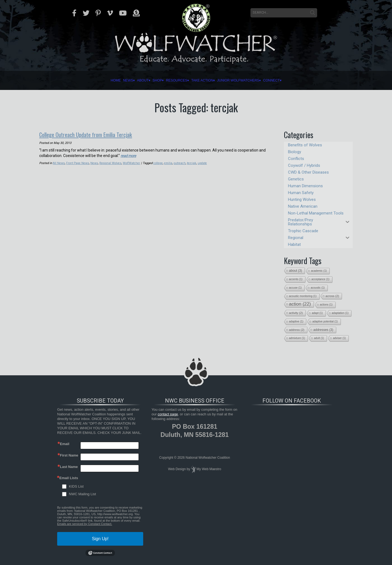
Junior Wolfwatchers (264, 80)
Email (65, 444)
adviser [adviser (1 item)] (339, 338)
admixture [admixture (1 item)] (297, 338)
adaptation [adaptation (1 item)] (340, 313)
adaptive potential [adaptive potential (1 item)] (325, 321)
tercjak (193, 163)
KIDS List (76, 486)
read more (129, 155)
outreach (181, 163)
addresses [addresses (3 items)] (323, 330)
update (204, 163)
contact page (168, 414)
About (114, 80)
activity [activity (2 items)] (296, 313)
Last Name (69, 467)
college (159, 163)
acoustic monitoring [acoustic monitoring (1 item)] (303, 296)
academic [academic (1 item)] (319, 271)
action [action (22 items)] (300, 304)
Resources (169, 80)
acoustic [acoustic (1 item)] (318, 288)
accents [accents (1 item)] (296, 279)
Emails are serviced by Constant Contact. (85, 524)
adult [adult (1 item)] (319, 338)
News (90, 80)
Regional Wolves (111, 163)
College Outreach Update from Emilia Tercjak (93, 134)
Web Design (177, 469)
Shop (138, 80)
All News (59, 163)
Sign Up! (100, 539)
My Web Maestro (209, 469)
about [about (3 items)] (296, 271)
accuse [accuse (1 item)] (295, 288)
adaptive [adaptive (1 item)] (296, 321)
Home (69, 80)
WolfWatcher (132, 163)
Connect (316, 80)
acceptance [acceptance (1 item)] (320, 279)
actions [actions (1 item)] (326, 305)
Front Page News (78, 163)
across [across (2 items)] (332, 296)
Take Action (209, 80)
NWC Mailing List (82, 494)
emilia (169, 163)
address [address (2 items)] (297, 330)
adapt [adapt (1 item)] (317, 313)
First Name (69, 455)
